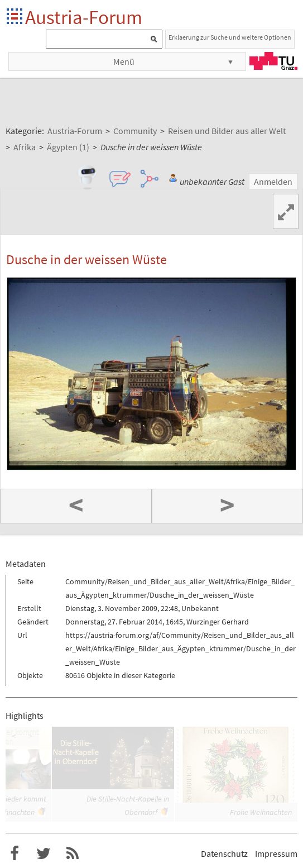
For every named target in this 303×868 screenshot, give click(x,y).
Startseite (15, 17)
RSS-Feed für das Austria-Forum (73, 853)
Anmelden (273, 182)
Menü (124, 61)
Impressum (276, 853)
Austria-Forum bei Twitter (44, 853)
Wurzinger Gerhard (218, 622)
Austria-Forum (84, 17)
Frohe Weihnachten (261, 812)
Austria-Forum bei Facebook (15, 853)
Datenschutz (224, 853)
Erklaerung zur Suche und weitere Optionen (230, 37)
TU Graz (273, 61)
